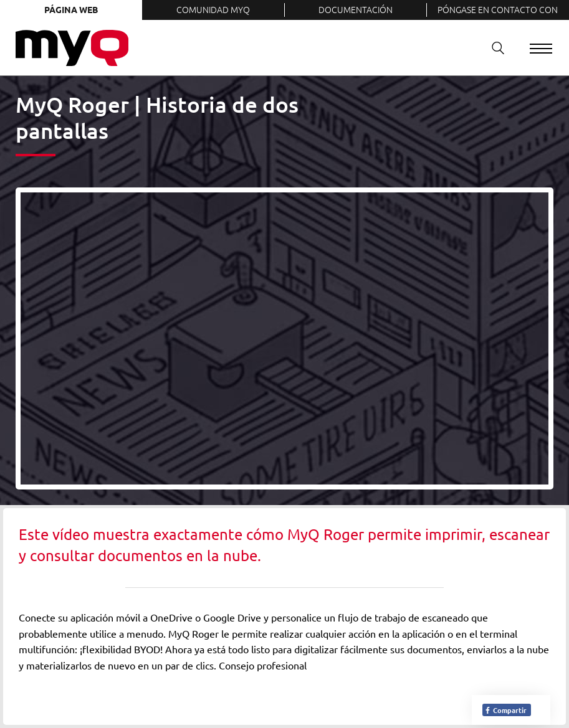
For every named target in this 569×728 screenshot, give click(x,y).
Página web (71, 9)
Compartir (505, 710)
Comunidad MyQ (213, 9)
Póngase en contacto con (498, 9)
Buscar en (494, 48)
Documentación (356, 9)
